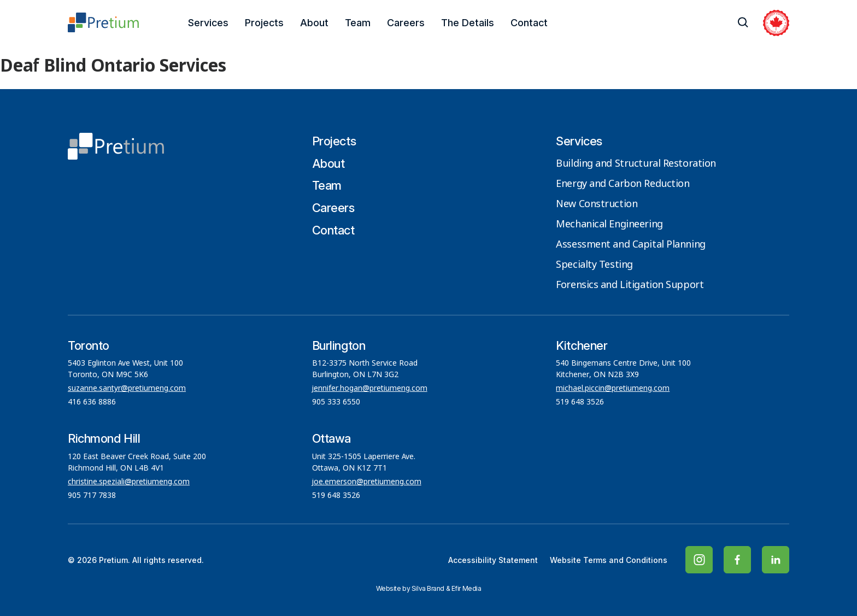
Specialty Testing (594, 265)
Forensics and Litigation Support (630, 285)
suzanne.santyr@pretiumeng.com (127, 389)
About (314, 23)
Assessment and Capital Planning (630, 245)
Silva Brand (428, 588)
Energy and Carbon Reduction (623, 184)
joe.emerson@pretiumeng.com (367, 482)
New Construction (597, 204)
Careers (406, 23)
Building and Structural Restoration (636, 164)
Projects (264, 23)
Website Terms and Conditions (609, 560)
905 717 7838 (92, 496)
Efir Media (466, 588)
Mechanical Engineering (609, 225)
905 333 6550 (336, 402)
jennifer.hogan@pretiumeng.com (370, 389)
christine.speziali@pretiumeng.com (129, 482)
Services (208, 23)
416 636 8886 (92, 402)
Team (358, 23)
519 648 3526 (581, 402)
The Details (468, 23)
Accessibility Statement (493, 560)
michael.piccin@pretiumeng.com (613, 389)
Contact (529, 23)
